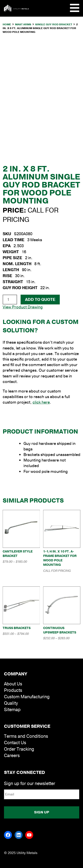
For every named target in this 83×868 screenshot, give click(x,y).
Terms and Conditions (26, 736)
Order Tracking (19, 749)
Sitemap (12, 710)
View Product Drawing (23, 307)
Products (13, 690)
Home (7, 24)
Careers (12, 756)
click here (41, 402)
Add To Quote (40, 300)
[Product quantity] (10, 300)
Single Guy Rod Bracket (54, 24)
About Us (13, 684)
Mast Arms (23, 24)
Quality (11, 703)
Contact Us (15, 743)
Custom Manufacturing (27, 697)
